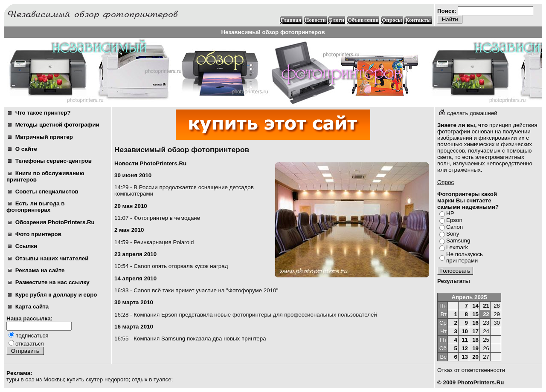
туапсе (162, 379)
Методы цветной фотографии (54, 125)
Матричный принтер (41, 137)
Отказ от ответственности (471, 370)
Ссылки (23, 246)
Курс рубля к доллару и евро (52, 295)
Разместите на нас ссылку (49, 282)
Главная (291, 20)
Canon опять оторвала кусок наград (181, 266)
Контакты (418, 20)
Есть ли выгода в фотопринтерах (35, 207)
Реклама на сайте (36, 270)
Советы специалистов (43, 192)
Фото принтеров (35, 234)
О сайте (23, 149)
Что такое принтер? (39, 113)
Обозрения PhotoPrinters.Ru (51, 222)
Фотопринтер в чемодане (167, 218)
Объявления (363, 20)
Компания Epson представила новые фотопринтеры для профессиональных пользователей (255, 315)
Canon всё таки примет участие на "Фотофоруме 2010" (206, 290)
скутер (94, 379)
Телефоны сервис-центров (50, 161)
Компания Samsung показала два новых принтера (200, 339)
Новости (315, 20)
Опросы (392, 20)
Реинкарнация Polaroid (164, 242)
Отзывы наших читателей (48, 258)
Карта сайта (28, 307)
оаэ (30, 379)
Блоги (337, 20)
